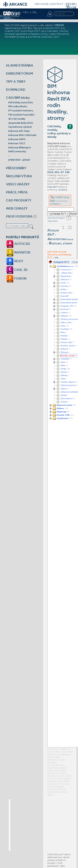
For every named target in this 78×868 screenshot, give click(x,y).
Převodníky (63, 34)
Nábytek (64, 316)
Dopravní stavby (65, 405)
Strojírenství (63, 418)
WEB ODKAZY (17, 208)
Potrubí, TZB (63, 415)
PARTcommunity (17, 151)
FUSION (16, 278)
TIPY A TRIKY (16, 82)
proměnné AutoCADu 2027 (43, 37)
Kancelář (65, 296)
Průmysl (64, 349)
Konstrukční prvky (69, 303)
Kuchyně (65, 309)
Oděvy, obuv (66, 322)
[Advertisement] (41, 825)
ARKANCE (41, 4)
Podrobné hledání (56, 218)
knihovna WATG (17, 139)
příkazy (21, 37)
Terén (63, 379)
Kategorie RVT (62, 262)
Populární (53, 187)
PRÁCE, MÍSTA (17, 192)
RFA (57, 172)
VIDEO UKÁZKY (18, 184)
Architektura (60, 239)
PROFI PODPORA (19, 216)
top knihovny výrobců (20, 127)
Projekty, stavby (68, 346)
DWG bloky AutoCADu (21, 102)
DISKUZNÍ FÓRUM (19, 73)
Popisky (64, 339)
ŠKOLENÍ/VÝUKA (19, 176)
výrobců (63, 190)
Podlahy (64, 336)
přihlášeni (55, 204)
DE (74, 8)
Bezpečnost (66, 276)
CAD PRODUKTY (19, 200)
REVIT (15, 261)
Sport (63, 362)
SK (73, 4)
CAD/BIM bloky (18, 98)
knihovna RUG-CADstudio (22, 135)
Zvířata (64, 402)
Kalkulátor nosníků (57, 31)
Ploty (63, 332)
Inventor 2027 (13, 31)
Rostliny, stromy (68, 355)
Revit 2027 (34, 31)
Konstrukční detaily (69, 299)
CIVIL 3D (17, 270)
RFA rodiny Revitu (18, 106)
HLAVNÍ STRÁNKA (20, 65)
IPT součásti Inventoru (21, 111)
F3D (67, 172)
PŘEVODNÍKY (16, 168)
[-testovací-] (66, 270)
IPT (62, 172)
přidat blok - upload (19, 160)
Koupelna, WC (67, 306)
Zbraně (64, 395)
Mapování (62, 412)
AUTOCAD (18, 244)
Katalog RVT (53, 232)
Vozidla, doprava (68, 382)
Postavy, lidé (66, 342)
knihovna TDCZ (17, 143)
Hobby (64, 289)
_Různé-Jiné (66, 273)
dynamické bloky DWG (21, 123)
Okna (63, 326)
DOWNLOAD (16, 90)
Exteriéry (65, 286)
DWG (50, 172)
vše (56, 257)
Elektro (60, 408)
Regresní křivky (39, 34)
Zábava (64, 389)
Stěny (63, 365)
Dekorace (65, 279)
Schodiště (65, 359)
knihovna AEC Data (19, 131)
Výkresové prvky (68, 385)
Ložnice (64, 313)
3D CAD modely (17, 119)
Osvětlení (65, 329)
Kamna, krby (66, 293)
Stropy (63, 369)
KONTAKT (57, 4)
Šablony (64, 375)
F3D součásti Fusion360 (21, 115)
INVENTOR (18, 252)
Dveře (63, 283)
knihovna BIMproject (19, 148)
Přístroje (64, 352)
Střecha (64, 372)
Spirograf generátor (16, 34)
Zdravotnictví (67, 398)
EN (69, 8)
